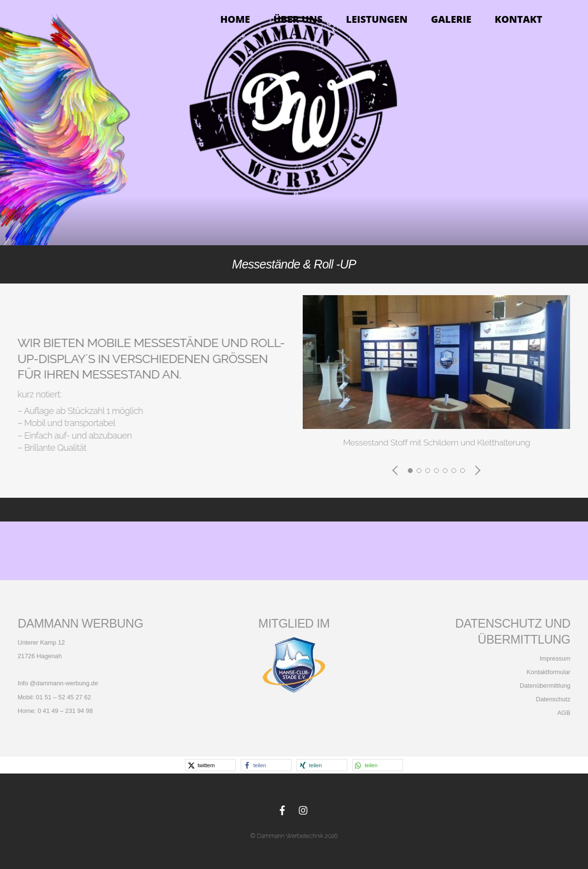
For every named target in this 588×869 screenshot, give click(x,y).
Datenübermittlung (544, 686)
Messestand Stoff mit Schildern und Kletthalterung (436, 442)
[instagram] (304, 809)
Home (235, 19)
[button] (396, 470)
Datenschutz (553, 699)
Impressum (555, 658)
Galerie (451, 19)
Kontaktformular (548, 672)
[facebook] (282, 809)
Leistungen (377, 19)
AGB (564, 713)
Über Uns (298, 19)
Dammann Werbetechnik (290, 836)
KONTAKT (518, 19)
